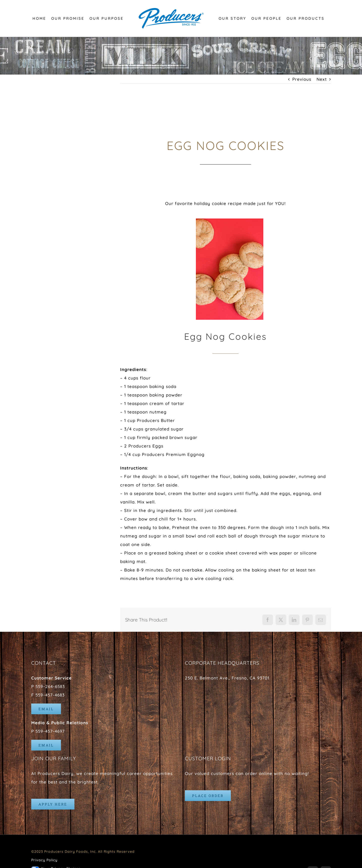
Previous (302, 79)
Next (322, 79)
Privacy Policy (44, 860)
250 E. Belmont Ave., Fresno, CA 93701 (227, 678)
